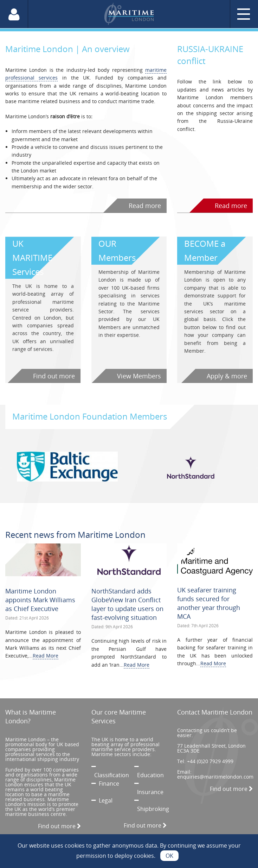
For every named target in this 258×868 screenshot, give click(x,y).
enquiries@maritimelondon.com (215, 777)
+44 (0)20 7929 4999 (210, 761)
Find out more (54, 376)
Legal (102, 800)
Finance (105, 784)
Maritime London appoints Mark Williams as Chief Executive (40, 600)
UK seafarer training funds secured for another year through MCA (209, 603)
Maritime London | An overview (67, 49)
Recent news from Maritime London (75, 534)
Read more (145, 206)
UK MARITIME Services (32, 257)
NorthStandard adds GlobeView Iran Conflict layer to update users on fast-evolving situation (127, 604)
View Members (139, 376)
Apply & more (227, 376)
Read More (46, 656)
